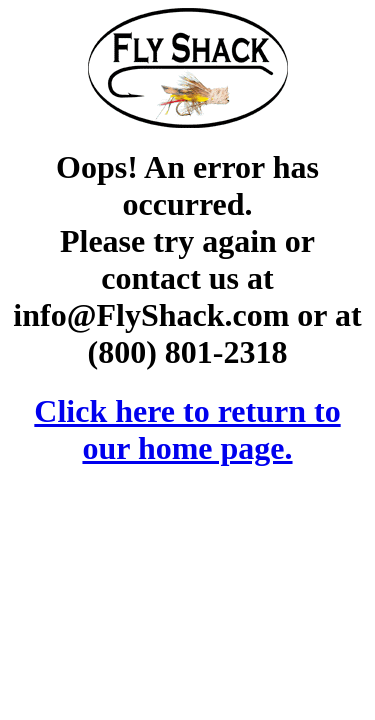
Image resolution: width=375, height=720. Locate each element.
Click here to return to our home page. (187, 429)
